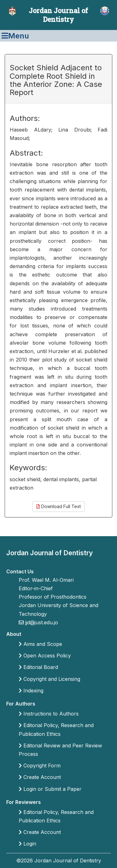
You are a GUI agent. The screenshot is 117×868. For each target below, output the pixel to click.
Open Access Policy (45, 656)
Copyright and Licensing (49, 679)
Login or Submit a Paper (50, 789)
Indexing (31, 691)
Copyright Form (40, 766)
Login (27, 844)
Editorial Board (38, 667)
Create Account (40, 777)
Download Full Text (59, 506)
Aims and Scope (40, 644)
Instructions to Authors (49, 714)
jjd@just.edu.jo (41, 622)
